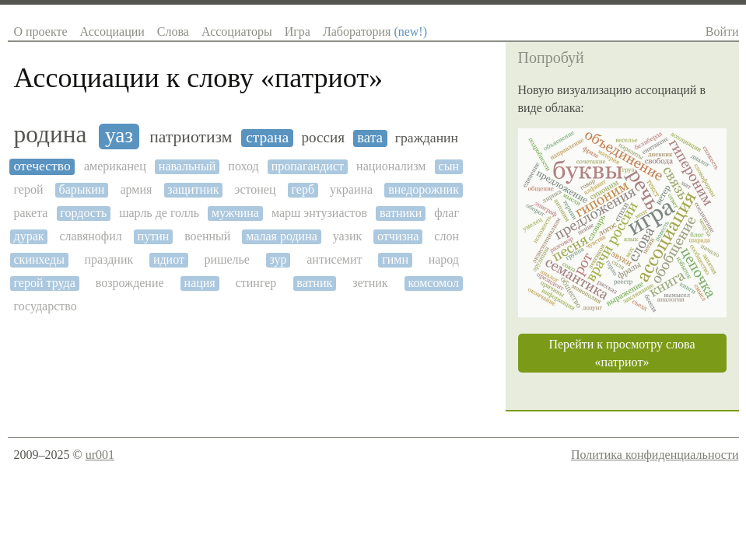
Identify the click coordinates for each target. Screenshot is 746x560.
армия (136, 189)
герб (303, 189)
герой (29, 189)
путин (154, 236)
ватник (314, 283)
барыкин (82, 189)
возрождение (130, 283)
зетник (370, 283)
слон (447, 236)
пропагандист (308, 166)
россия (323, 137)
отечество (42, 166)
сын (449, 166)
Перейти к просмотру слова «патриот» (622, 353)
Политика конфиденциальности (655, 455)
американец (115, 166)
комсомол (434, 283)
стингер (256, 283)
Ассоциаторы (237, 31)
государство (46, 306)
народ (444, 259)
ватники (401, 213)
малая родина (282, 236)
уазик (348, 236)
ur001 (100, 455)
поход (243, 166)
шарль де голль (159, 213)
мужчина (235, 213)
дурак (29, 236)
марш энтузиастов (319, 213)
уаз (119, 135)
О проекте (41, 31)
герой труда (45, 283)
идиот (169, 259)
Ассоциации (112, 31)
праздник (109, 259)
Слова (173, 31)
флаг (447, 213)
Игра (298, 31)
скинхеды (39, 259)
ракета (31, 213)
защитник (193, 189)
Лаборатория (375, 31)
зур (278, 259)
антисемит (334, 259)
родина (51, 135)
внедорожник (424, 189)
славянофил (90, 236)
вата (370, 138)
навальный (187, 166)
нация (200, 283)
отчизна (398, 236)
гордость (83, 213)
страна (267, 137)
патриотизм (191, 137)
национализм (391, 166)
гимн (395, 259)
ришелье (227, 259)
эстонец (256, 189)
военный (207, 236)
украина (351, 189)
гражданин (427, 138)
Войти (722, 31)
